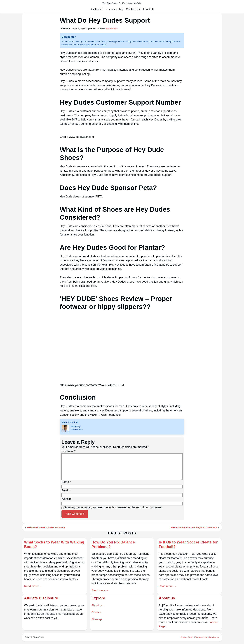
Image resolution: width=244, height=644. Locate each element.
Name (66, 482)
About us (97, 605)
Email (66, 490)
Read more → (33, 586)
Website (67, 499)
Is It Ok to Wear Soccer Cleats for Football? (188, 544)
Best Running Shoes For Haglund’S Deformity (194, 527)
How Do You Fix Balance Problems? (113, 544)
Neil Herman (112, 29)
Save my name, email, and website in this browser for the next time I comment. (113, 507)
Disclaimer (214, 637)
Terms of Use (201, 637)
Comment (68, 451)
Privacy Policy (187, 637)
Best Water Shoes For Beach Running (46, 527)
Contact (96, 612)
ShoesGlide (38, 637)
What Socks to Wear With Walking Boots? (54, 544)
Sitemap (96, 619)
